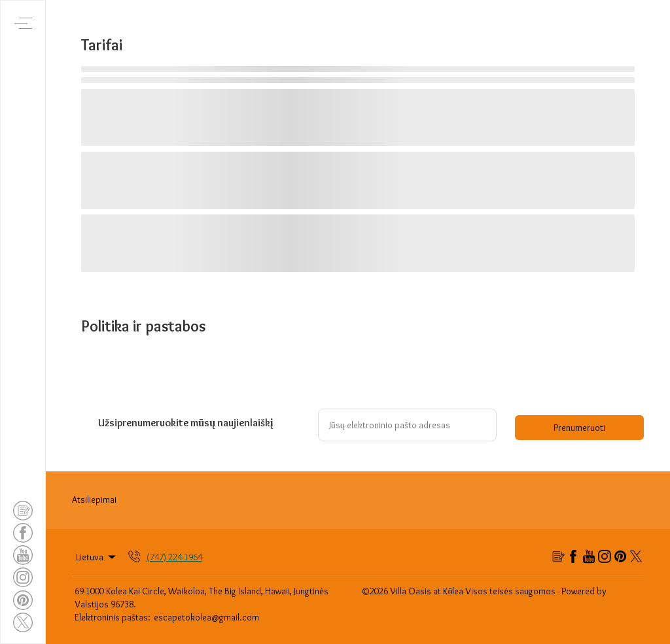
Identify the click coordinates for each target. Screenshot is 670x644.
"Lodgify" (626, 591)
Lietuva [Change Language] (97, 557)
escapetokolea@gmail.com (206, 617)
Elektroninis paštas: (113, 617)
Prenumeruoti (579, 428)
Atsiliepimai (94, 500)
